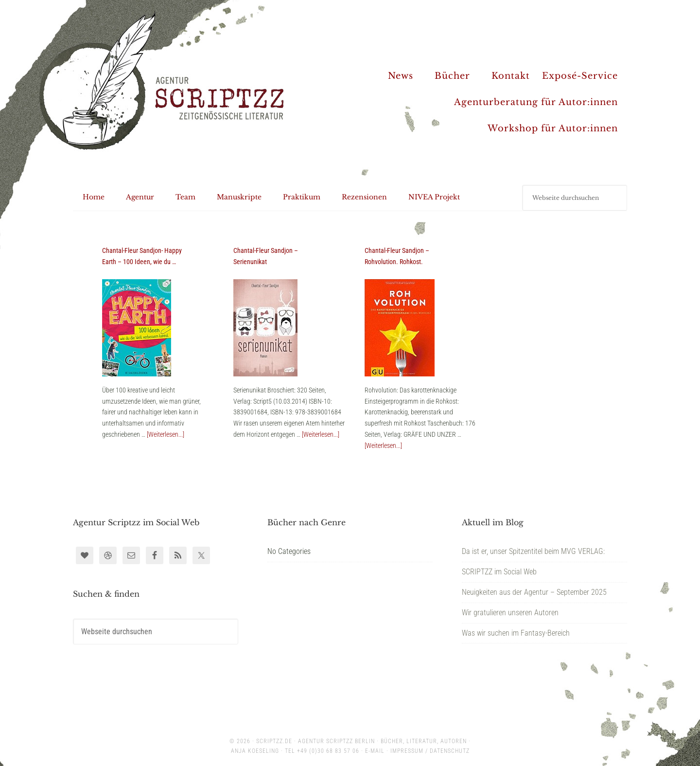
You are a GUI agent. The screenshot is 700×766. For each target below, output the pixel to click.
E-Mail (375, 751)
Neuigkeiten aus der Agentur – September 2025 (534, 592)
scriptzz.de (274, 741)
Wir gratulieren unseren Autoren (510, 613)
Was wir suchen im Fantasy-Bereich (516, 633)
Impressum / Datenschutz (430, 751)
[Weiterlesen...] (166, 434)
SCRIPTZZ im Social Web (499, 572)
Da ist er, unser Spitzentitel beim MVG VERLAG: (533, 551)
